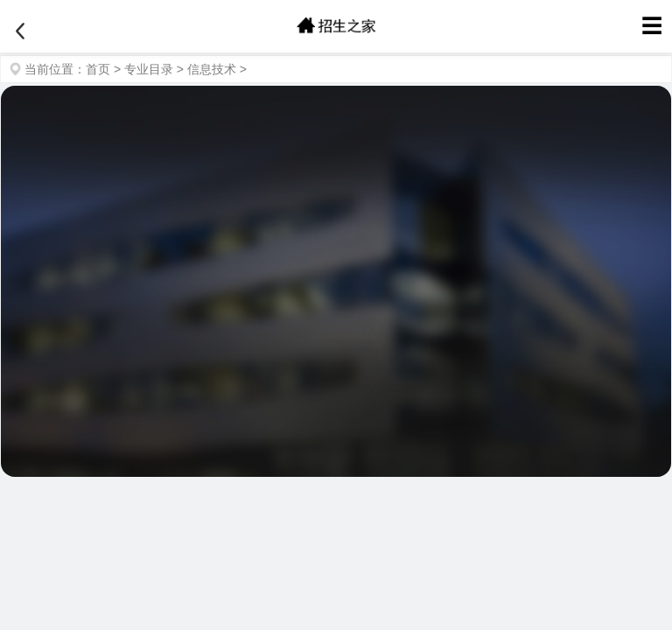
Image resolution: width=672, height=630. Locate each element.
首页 (98, 69)
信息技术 (212, 69)
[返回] (20, 31)
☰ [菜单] (652, 26)
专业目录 (149, 69)
